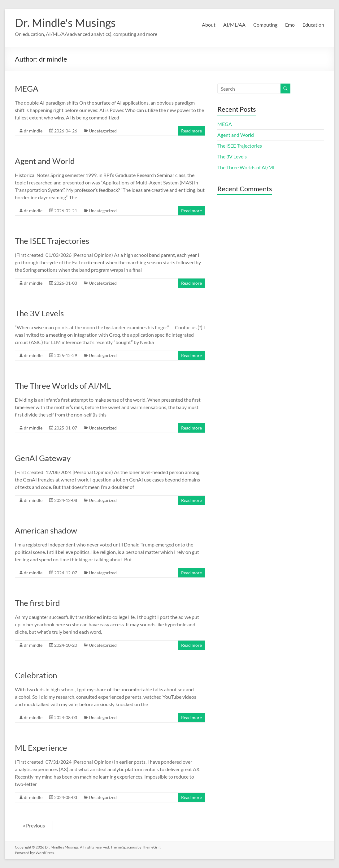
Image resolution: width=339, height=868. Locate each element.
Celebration (36, 675)
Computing (265, 25)
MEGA (27, 89)
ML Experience (41, 748)
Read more (191, 131)
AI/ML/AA (234, 25)
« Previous (34, 825)
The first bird (37, 603)
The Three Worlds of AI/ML (63, 386)
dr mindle (33, 131)
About (209, 25)
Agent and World (45, 161)
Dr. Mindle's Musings (65, 23)
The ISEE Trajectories (52, 241)
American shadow (46, 530)
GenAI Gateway (43, 458)
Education (313, 25)
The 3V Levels (39, 313)
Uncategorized (103, 131)
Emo (290, 25)
